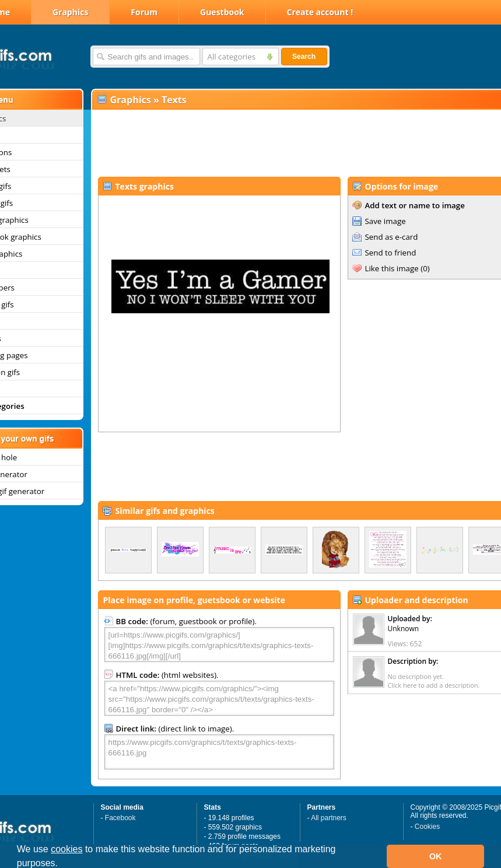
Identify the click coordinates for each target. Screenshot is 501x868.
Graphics (70, 12)
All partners (329, 818)
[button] (62, 864)
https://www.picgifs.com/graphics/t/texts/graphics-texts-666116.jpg (219, 752)
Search (304, 57)
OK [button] (436, 856)
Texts (174, 100)
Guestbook (222, 12)
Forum (144, 12)
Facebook (120, 818)
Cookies (427, 827)
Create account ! (320, 12)
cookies (66, 849)
